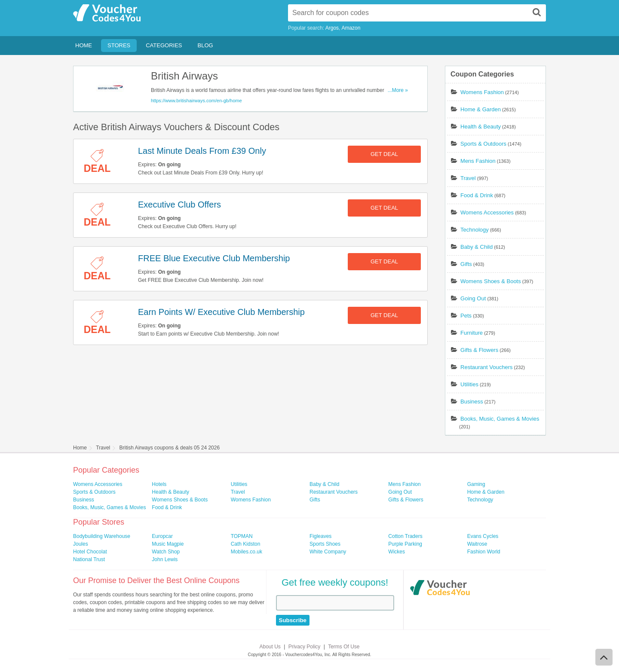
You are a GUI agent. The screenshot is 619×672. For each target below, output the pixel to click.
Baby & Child (477, 247)
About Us (270, 647)
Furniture (472, 333)
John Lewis (165, 559)
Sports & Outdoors (483, 144)
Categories (164, 45)
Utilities (469, 384)
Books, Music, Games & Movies (500, 419)
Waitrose (477, 544)
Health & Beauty (481, 127)
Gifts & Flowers (479, 350)
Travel (468, 178)
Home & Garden (481, 109)
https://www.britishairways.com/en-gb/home (196, 101)
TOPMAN (242, 536)
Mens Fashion (478, 161)
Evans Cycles (483, 536)
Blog (205, 45)
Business (472, 402)
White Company (328, 552)
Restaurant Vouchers (486, 367)
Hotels (159, 484)
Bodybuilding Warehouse (102, 536)
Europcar (162, 536)
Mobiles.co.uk (247, 552)
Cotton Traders (405, 536)
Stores (119, 45)
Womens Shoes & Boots (491, 281)
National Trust (89, 559)
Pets (466, 316)
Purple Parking (405, 544)
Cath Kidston (246, 544)
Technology (475, 230)
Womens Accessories (487, 212)
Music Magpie (168, 544)
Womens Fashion (482, 92)
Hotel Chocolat (90, 552)
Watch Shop (166, 552)
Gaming (476, 484)
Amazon (351, 28)
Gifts (466, 264)
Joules (81, 544)
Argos (332, 28)
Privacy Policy (305, 647)
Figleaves (320, 536)
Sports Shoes (325, 544)
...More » (398, 90)
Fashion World (484, 552)
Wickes (397, 552)
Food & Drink (477, 195)
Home (84, 45)
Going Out (473, 298)
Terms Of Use (344, 647)
